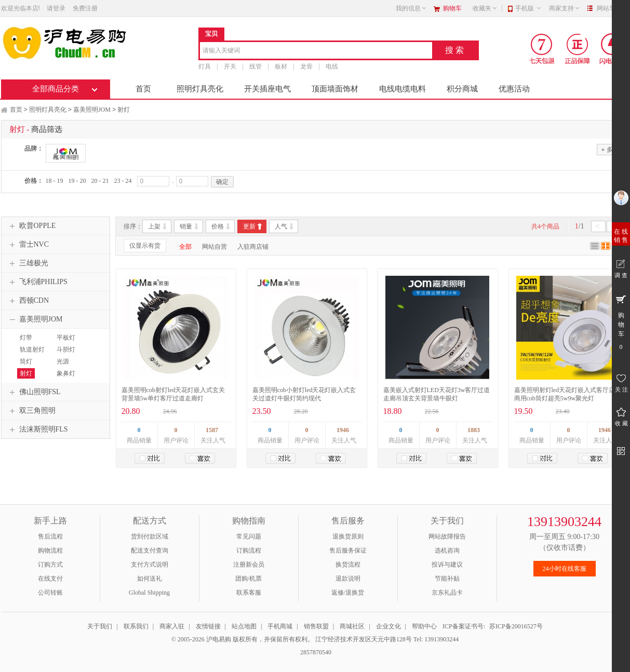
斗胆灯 (66, 350)
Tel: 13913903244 (436, 639)
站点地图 (244, 626)
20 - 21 (100, 181)
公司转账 (50, 593)
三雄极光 (28, 263)
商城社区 (352, 626)
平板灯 (66, 338)
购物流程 (50, 550)
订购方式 (50, 565)
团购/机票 (249, 579)
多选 (610, 149)
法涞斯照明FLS (37, 429)
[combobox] (316, 51)
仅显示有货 (145, 246)
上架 (154, 226)
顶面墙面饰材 (335, 89)
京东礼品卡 (447, 593)
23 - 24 (123, 181)
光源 (63, 361)
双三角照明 (31, 411)
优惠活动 (514, 89)
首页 (143, 89)
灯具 (205, 66)
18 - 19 (55, 181)
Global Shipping (149, 593)
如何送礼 (150, 579)
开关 (230, 66)
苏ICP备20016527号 (516, 626)
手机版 (528, 8)
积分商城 (462, 89)
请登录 (56, 8)
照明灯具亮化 (200, 89)
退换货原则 (348, 536)
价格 (218, 226)
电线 (332, 66)
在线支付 (50, 579)
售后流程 (50, 536)
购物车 (452, 8)
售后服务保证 (348, 550)
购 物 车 (621, 322)
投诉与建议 (447, 565)
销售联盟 (316, 626)
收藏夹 (485, 8)
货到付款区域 (150, 536)
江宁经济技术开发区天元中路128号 (364, 639)
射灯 (124, 110)
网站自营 (215, 247)
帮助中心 (424, 626)
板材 (281, 66)
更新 (249, 226)
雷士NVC (28, 245)
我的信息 (411, 8)
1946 (343, 430)
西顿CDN (28, 301)
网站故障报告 (447, 536)
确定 (222, 182)
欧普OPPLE (31, 226)
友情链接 (208, 626)
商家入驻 (172, 626)
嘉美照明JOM (92, 110)
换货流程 (348, 565)
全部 (185, 247)
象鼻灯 (66, 373)
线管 (256, 66)
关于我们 (100, 626)
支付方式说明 (150, 565)
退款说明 (348, 579)
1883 (474, 430)
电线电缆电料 (403, 89)
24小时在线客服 (565, 569)
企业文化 (388, 626)
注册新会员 (249, 565)
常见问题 (249, 536)
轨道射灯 (32, 350)
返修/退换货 (348, 593)
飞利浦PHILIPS (37, 282)
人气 (281, 226)
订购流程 (249, 550)
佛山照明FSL (34, 392)
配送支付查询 (150, 550)
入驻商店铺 (253, 247)
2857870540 (315, 652)
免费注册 (85, 8)
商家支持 (565, 8)
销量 (186, 226)
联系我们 (136, 626)
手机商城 (280, 626)
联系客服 (249, 593)
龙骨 (306, 66)
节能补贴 (447, 579)
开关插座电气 (267, 89)
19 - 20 (77, 181)
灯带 (26, 338)
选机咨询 (447, 550)
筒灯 (26, 361)
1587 (212, 430)
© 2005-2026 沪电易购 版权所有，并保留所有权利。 (243, 639)
